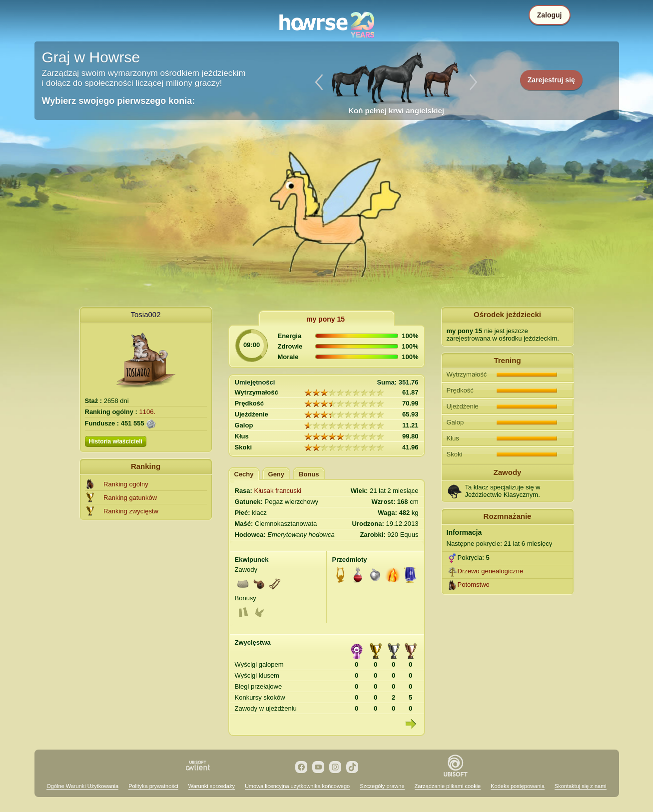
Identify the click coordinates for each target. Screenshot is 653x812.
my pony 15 (326, 319)
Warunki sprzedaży (212, 786)
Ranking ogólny (126, 484)
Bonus (309, 474)
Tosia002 (145, 314)
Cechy (244, 474)
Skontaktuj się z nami (581, 786)
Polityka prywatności (153, 786)
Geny (277, 474)
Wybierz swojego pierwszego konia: (119, 101)
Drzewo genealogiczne (491, 571)
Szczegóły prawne (382, 786)
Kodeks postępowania (518, 786)
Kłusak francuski (278, 491)
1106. (148, 412)
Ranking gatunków (130, 498)
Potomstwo (474, 585)
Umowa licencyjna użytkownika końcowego (297, 786)
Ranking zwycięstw (131, 511)
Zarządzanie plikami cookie (448, 786)
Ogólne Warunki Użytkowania (82, 786)
